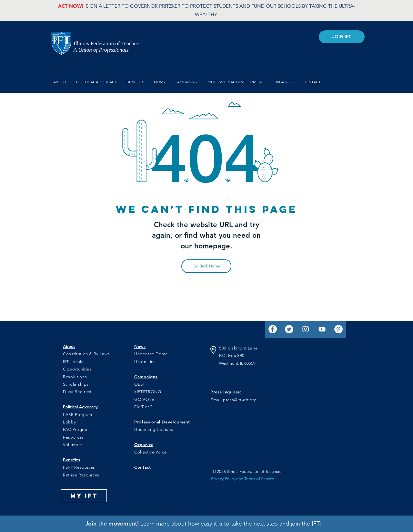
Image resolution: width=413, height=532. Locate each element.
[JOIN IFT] (342, 37)
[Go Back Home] (206, 266)
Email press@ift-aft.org (234, 400)
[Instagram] (306, 329)
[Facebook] (273, 329)
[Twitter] (289, 329)
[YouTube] (322, 329)
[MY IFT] (84, 496)
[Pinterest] (338, 329)
